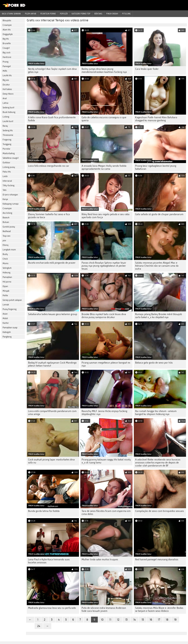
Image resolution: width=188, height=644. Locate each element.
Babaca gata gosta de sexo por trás (154, 363)
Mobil (5, 318)
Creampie (7, 25)
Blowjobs (7, 20)
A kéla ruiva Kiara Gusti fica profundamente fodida (52, 119)
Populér (64, 14)
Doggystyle (8, 34)
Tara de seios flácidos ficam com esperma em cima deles (106, 513)
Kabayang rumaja (11, 204)
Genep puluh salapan (12, 300)
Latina (5, 103)
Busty (5, 254)
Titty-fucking (8, 185)
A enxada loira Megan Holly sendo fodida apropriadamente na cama (104, 167)
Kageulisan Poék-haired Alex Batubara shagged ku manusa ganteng (156, 119)
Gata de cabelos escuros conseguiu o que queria (104, 119)
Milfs (5, 71)
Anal (5, 98)
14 (134, 620)
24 (39, 626)
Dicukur (6, 85)
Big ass (6, 80)
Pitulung (126, 14)
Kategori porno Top (81, 14)
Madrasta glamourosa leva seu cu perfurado (52, 608)
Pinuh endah (112, 14)
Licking (6, 117)
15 (143, 620)
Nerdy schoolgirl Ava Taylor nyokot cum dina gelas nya (52, 70)
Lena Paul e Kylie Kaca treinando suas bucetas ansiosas (49, 561)
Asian (5, 314)
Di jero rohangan (10, 195)
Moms (5, 263)
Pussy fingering (10, 309)
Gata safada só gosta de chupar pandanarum (159, 214)
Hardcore (7, 57)
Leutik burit (8, 121)
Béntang (98, 14)
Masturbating (9, 153)
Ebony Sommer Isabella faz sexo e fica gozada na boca (49, 216)
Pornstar (6, 149)
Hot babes (7, 89)
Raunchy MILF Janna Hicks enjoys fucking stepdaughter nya (104, 413)
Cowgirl (6, 48)
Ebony (5, 245)
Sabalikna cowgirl (11, 158)
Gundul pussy (9, 227)
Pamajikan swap (10, 328)
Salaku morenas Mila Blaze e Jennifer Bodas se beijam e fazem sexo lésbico (159, 609)
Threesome (8, 135)
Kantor (6, 323)
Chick (5, 259)
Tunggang (7, 144)
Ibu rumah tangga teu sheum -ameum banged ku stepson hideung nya (156, 413)
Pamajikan (7, 277)
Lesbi (5, 176)
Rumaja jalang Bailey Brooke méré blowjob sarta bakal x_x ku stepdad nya (158, 316)
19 (175, 620)
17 (159, 620)
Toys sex (6, 236)
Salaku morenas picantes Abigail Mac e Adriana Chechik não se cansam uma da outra (157, 266)
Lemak (6, 305)
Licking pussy (9, 167)
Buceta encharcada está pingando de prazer (52, 263)
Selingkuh (7, 268)
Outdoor (6, 163)
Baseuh (6, 218)
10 (102, 620)
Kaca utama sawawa (11, 14)
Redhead (7, 231)
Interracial (7, 181)
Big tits (6, 39)
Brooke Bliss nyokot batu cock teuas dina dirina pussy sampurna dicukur (104, 316)
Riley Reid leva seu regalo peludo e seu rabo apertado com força (106, 216)
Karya (5, 199)
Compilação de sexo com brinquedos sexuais (159, 511)
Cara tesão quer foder (147, 69)
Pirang (5, 62)
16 (151, 620)
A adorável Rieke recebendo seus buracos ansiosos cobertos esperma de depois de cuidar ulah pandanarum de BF (158, 463)
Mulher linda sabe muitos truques (100, 559)
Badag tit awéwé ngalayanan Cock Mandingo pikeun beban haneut (52, 364)
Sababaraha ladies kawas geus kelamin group (53, 314)
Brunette (7, 43)
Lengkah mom (9, 250)
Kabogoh (7, 332)
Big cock (6, 53)
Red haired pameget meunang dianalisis (157, 559)
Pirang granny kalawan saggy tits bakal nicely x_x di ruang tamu (106, 461)
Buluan (6, 222)
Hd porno (7, 282)
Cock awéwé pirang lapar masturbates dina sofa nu (51, 461)
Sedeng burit (8, 108)
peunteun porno (48, 14)
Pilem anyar (31, 14)
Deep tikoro (8, 94)
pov (4, 240)
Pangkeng (7, 337)
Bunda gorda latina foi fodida (44, 511)
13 (126, 620)
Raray (5, 126)
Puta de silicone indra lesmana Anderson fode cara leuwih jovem (104, 609)
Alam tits (7, 30)
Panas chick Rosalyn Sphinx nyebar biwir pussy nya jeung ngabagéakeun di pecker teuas (104, 266)
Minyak (6, 291)
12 (118, 620)
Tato (5, 190)
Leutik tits (7, 75)
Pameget (7, 66)
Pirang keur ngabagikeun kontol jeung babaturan (156, 167)
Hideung (6, 273)
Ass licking (7, 213)
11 (110, 620)
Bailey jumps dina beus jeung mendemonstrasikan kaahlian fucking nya (104, 70)
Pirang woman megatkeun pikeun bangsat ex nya (106, 364)
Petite (5, 295)
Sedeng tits (8, 130)
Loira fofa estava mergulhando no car (49, 166)
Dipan (5, 286)
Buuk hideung (9, 112)
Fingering (7, 140)
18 (167, 620)
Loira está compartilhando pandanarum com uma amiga (52, 413)
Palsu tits (7, 172)
